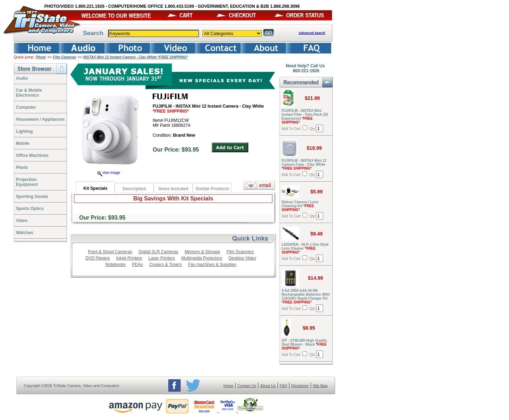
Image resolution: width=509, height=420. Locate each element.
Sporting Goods (32, 197)
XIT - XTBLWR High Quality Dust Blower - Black (304, 344)
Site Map (320, 386)
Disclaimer (300, 386)
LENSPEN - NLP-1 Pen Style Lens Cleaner (305, 248)
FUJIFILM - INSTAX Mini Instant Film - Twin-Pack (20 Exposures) (305, 117)
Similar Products (212, 189)
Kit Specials (95, 188)
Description (134, 189)
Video (22, 221)
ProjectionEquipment (27, 182)
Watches (25, 233)
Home (228, 386)
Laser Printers (162, 258)
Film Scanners (240, 252)
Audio (22, 78)
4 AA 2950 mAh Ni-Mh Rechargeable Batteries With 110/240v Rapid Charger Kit (306, 296)
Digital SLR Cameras (158, 252)
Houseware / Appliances (40, 119)
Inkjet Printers (129, 258)
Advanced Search (312, 33)
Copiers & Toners (165, 265)
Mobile (23, 143)
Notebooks (115, 265)
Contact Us (247, 386)
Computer (26, 107)
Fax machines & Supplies (212, 265)
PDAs (138, 265)
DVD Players (98, 258)
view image (109, 173)
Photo (41, 57)
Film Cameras (64, 57)
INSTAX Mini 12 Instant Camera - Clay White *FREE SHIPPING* (135, 57)
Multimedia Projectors (202, 258)
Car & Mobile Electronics (29, 93)
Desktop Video (242, 258)
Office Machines (32, 155)
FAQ (283, 386)
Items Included (173, 189)
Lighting (24, 131)
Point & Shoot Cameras (110, 252)
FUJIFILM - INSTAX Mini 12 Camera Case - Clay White (304, 164)
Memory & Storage (202, 252)
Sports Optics (30, 209)
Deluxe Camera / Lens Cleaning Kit (300, 206)
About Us (268, 386)
